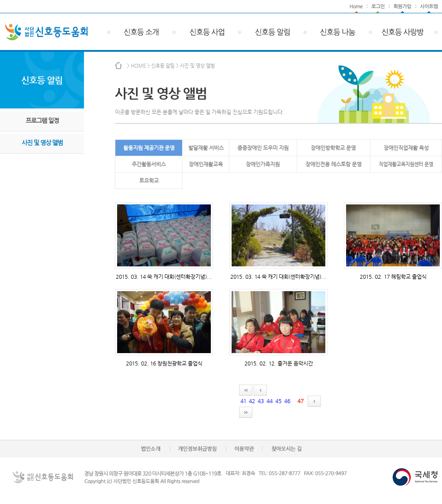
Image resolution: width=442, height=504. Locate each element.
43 (261, 401)
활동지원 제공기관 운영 (149, 148)
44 (270, 401)
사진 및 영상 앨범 (42, 142)
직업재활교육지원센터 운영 (406, 164)
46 (287, 401)
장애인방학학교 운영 (333, 148)
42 (252, 401)
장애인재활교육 (206, 164)
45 (278, 401)
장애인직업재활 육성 (406, 148)
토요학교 (149, 181)
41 (243, 401)
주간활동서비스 (149, 164)
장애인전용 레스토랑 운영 (333, 164)
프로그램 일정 (42, 120)
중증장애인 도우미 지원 (263, 148)
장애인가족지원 (263, 164)
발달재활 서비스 (206, 148)
